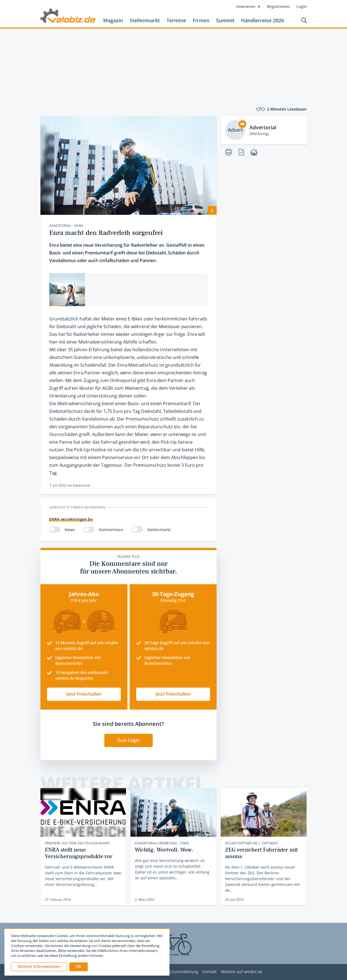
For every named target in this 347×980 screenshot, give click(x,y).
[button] (79, 967)
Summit (225, 20)
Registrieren (278, 6)
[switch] (55, 529)
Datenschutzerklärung (178, 972)
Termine (176, 20)
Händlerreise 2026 (263, 20)
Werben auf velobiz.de (242, 972)
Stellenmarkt (145, 20)
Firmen (201, 20)
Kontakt (210, 972)
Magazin (113, 20)
